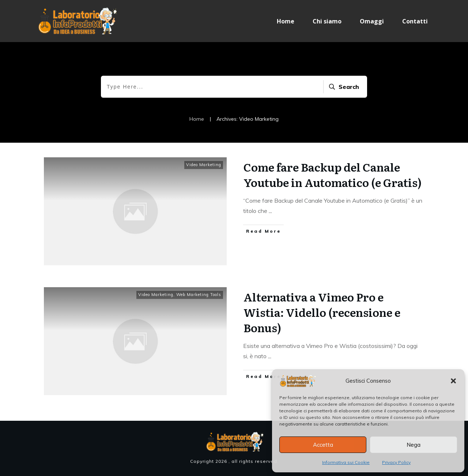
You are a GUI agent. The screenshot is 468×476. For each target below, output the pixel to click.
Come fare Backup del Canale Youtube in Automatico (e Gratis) (333, 175)
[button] (453, 381)
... (270, 211)
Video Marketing (204, 165)
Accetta (323, 445)
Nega (414, 445)
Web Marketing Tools (199, 295)
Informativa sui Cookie (346, 462)
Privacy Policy (396, 462)
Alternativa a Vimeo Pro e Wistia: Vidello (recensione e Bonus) (322, 312)
